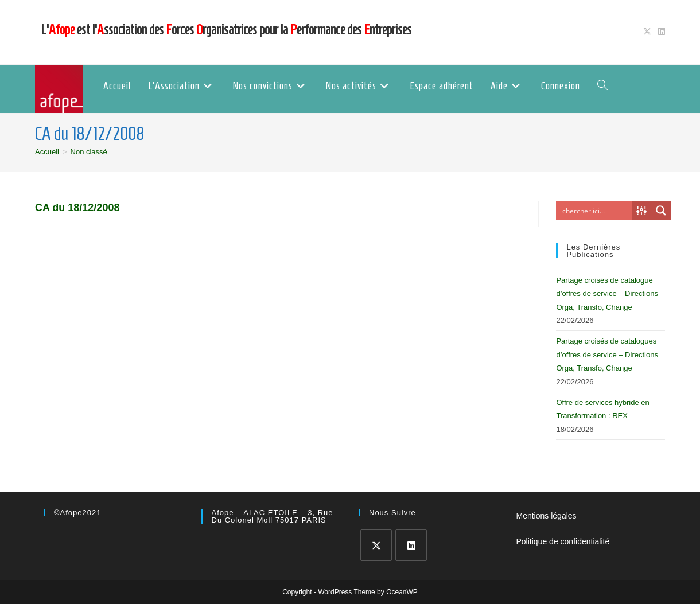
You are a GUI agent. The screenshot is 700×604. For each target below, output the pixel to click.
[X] (376, 545)
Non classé (89, 152)
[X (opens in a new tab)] (647, 32)
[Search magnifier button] (661, 211)
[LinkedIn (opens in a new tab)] (660, 32)
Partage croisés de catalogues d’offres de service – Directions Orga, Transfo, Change (607, 354)
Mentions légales (547, 516)
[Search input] (597, 211)
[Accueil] (47, 152)
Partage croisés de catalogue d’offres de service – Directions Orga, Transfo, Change (607, 294)
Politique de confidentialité (563, 541)
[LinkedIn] (411, 545)
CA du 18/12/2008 (77, 208)
